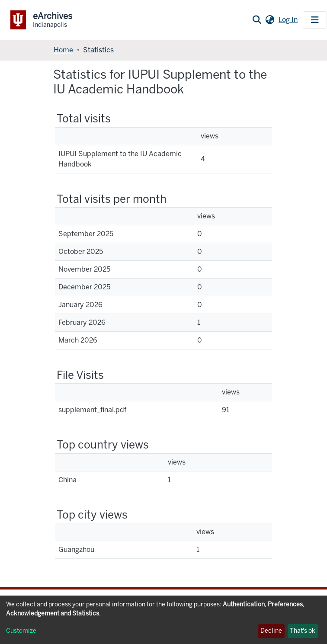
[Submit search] (257, 20)
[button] (270, 20)
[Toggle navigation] (315, 20)
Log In (289, 20)
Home (63, 50)
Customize (21, 631)
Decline (271, 631)
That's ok (303, 631)
